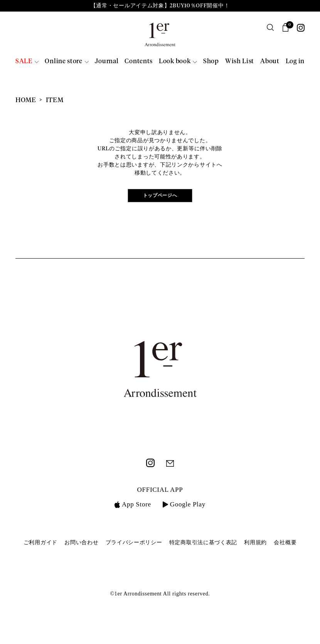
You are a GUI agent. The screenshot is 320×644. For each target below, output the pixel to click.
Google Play (184, 504)
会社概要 (285, 542)
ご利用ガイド (40, 542)
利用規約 (255, 542)
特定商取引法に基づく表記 (203, 542)
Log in (295, 61)
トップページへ (160, 196)
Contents (139, 61)
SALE (24, 61)
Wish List (240, 61)
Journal (107, 61)
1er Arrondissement (160, 37)
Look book (175, 61)
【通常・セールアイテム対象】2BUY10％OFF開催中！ (160, 6)
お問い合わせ (81, 542)
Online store (63, 61)
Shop (211, 61)
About (270, 61)
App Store (133, 504)
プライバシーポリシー (134, 542)
